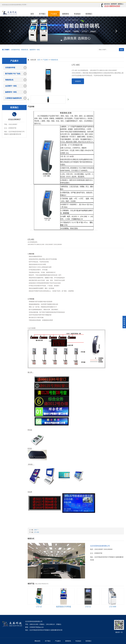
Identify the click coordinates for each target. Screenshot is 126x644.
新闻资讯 (66, 14)
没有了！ (37, 530)
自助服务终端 (15, 50)
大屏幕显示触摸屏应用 (13, 98)
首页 (32, 14)
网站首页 (37, 641)
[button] (9, 30)
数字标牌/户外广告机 (13, 74)
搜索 (121, 50)
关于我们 (42, 14)
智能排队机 (25, 50)
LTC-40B (37, 532)
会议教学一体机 (11, 86)
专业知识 (77, 14)
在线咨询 (78, 81)
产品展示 (54, 14)
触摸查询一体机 (35, 50)
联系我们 (89, 14)
